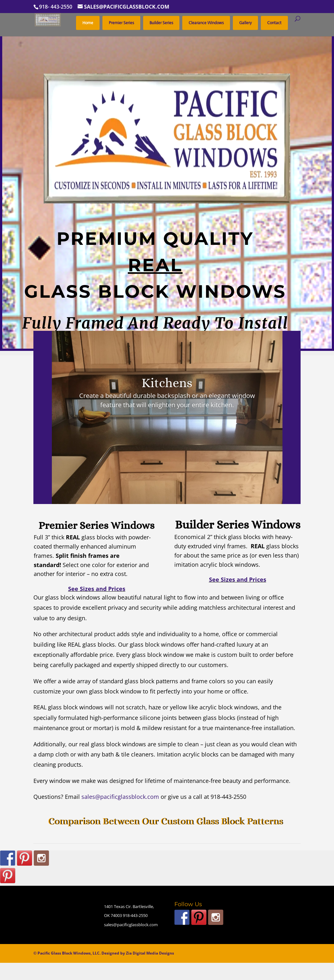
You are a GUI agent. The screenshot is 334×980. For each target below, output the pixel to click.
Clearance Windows (206, 23)
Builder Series (161, 23)
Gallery (245, 23)
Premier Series (121, 23)
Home (88, 23)
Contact (274, 23)
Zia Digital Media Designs (150, 953)
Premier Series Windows (97, 525)
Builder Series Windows (238, 525)
